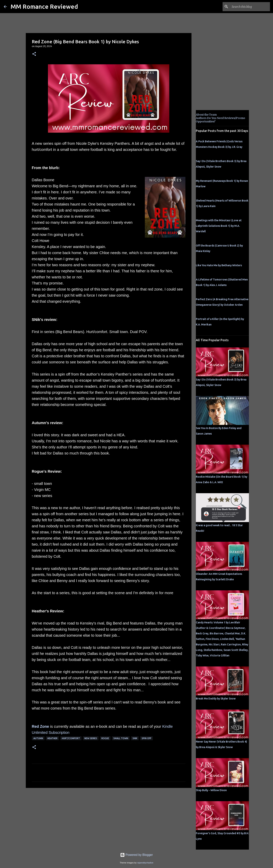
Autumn (38, 738)
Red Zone (40, 726)
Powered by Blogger (137, 855)
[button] (34, 54)
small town (121, 738)
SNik (135, 738)
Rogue (105, 738)
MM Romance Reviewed (44, 6)
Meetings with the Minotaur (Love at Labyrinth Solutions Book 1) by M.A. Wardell (219, 226)
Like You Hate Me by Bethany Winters (219, 265)
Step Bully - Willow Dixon (211, 790)
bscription (61, 733)
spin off (146, 738)
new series (91, 738)
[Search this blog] (250, 7)
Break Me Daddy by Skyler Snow (216, 699)
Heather (52, 738)
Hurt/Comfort (71, 738)
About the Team (206, 115)
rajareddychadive (145, 863)
